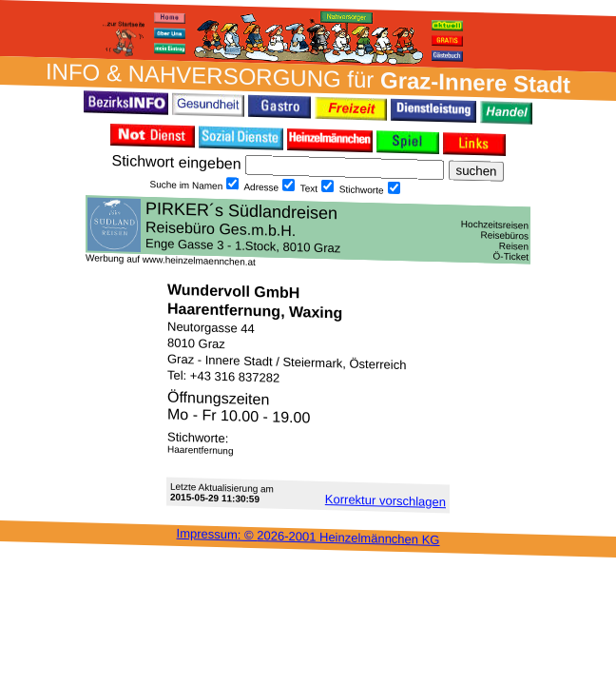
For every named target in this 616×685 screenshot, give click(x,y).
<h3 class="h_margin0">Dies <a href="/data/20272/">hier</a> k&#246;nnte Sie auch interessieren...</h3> (308, 229)
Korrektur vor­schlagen (385, 500)
